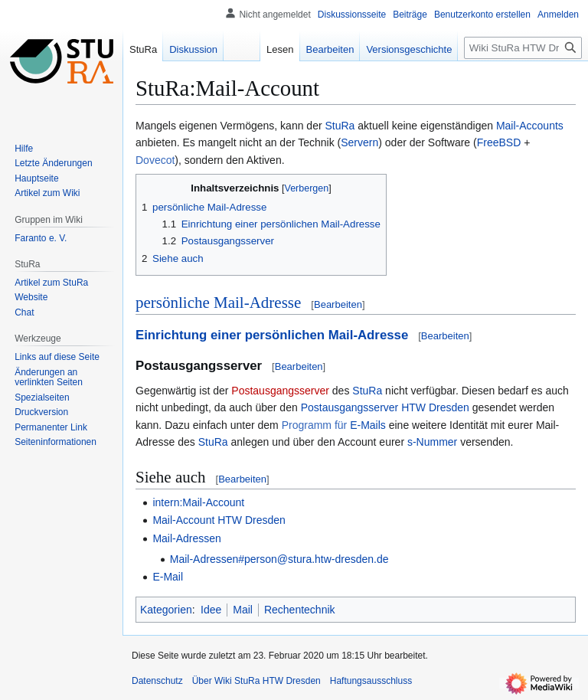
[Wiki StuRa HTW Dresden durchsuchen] (523, 48)
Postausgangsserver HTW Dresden (385, 407)
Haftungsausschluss (371, 681)
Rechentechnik (300, 610)
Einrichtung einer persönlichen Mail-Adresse (272, 335)
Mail (243, 610)
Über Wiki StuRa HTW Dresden (256, 681)
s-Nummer (432, 442)
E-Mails (368, 425)
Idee (211, 610)
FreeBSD (499, 142)
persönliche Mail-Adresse (218, 303)
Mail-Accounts (530, 126)
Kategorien (166, 610)
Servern (359, 142)
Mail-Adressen (186, 538)
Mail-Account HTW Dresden (219, 520)
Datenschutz (157, 681)
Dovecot (155, 160)
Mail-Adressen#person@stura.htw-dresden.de (279, 559)
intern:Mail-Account (198, 502)
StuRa (340, 126)
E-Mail (168, 577)
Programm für (315, 425)
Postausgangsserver (280, 391)
